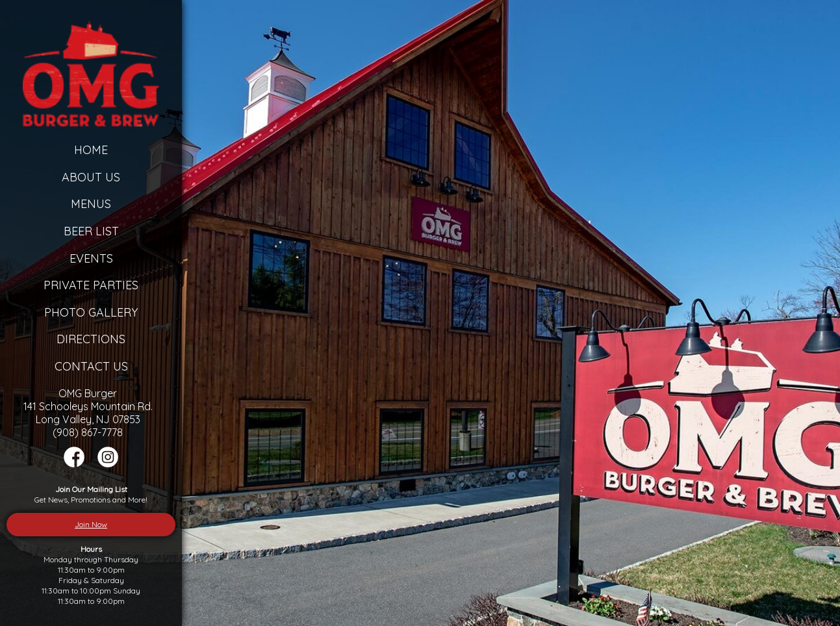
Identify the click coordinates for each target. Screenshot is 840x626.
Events (91, 258)
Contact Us (91, 366)
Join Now (91, 524)
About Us (91, 177)
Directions (91, 339)
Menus (91, 204)
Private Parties (91, 285)
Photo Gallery (91, 312)
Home (91, 150)
